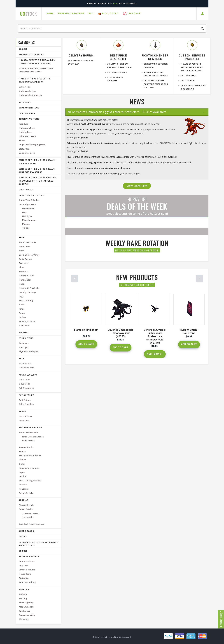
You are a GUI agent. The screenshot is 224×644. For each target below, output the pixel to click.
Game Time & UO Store (31, 195)
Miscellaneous (29, 220)
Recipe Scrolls (26, 493)
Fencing (23, 598)
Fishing (23, 460)
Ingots (22, 472)
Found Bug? (221, 619)
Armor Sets (24, 246)
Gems (22, 464)
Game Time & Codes (29, 200)
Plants (22, 140)
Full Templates (26, 388)
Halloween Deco (27, 128)
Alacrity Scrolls (26, 505)
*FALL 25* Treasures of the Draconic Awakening (35, 80)
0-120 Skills (24, 384)
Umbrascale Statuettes (30, 95)
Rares (22, 411)
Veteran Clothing (27, 582)
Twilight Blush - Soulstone (189, 331)
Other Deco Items (28, 136)
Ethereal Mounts (27, 570)
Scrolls (23, 500)
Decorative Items (29, 119)
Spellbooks (24, 611)
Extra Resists (28, 441)
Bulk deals (25, 102)
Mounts (26, 224)
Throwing (24, 619)
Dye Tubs (23, 566)
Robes (22, 313)
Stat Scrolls (28, 517)
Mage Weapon (26, 607)
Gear (21, 238)
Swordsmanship (27, 615)
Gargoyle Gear (26, 276)
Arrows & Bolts (26, 447)
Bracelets (24, 263)
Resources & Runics (30, 428)
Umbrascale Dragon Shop (84, 120)
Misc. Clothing (26, 301)
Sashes (22, 317)
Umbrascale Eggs (28, 91)
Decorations (28, 209)
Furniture (24, 124)
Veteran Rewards (29, 557)
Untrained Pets (26, 368)
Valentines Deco (27, 153)
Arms (22, 251)
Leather (23, 476)
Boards (22, 451)
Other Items (26, 338)
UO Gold (23, 49)
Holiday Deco (26, 132)
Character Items (29, 108)
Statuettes (24, 149)
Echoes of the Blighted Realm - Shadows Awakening (37, 171)
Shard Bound (26, 531)
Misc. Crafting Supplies (30, 480)
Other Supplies (26, 404)
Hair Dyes (27, 216)
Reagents (24, 489)
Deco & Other (26, 416)
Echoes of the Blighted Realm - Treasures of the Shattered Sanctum (37, 181)
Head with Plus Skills (29, 288)
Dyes (25, 212)
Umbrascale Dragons (31, 55)
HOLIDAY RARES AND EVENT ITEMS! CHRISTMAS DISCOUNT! (36, 70)
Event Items (25, 87)
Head (22, 284)
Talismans (24, 325)
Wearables (24, 420)
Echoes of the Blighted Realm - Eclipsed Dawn (37, 162)
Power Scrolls (26, 509)
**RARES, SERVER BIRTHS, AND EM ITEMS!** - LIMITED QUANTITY (37, 62)
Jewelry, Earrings (27, 292)
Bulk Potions (25, 400)
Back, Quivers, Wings (29, 255)
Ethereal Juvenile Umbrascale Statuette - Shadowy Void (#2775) (155, 336)
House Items (25, 574)
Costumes (24, 343)
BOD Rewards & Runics (30, 455)
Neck (21, 305)
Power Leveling (28, 375)
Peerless (23, 485)
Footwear (24, 271)
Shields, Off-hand (28, 321)
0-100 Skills (24, 380)
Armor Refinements (29, 432)
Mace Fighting (26, 603)
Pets (21, 359)
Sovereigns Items (28, 204)
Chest (22, 267)
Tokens (26, 228)
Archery (23, 594)
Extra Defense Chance (33, 437)
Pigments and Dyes (28, 351)
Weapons (24, 589)
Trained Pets (25, 363)
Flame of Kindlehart (86, 330)
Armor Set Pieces (27, 242)
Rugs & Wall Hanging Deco (32, 145)
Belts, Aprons (25, 259)
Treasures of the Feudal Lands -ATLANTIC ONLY (38, 544)
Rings (22, 309)
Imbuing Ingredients (29, 468)
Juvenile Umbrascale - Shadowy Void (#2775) (121, 333)
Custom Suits (27, 113)
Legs (21, 296)
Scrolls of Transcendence (32, 524)
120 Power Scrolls (31, 513)
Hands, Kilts (25, 280)
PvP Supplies (26, 395)
